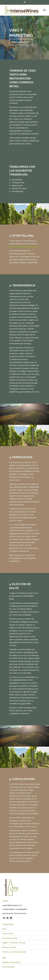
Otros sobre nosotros (10, 938)
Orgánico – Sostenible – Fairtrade (14, 943)
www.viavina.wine (17, 247)
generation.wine (32, 247)
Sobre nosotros (8, 933)
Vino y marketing (8, 967)
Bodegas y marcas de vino (12, 962)
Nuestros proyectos (9, 947)
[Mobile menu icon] (44, 10)
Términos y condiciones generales (14, 952)
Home (4, 929)
